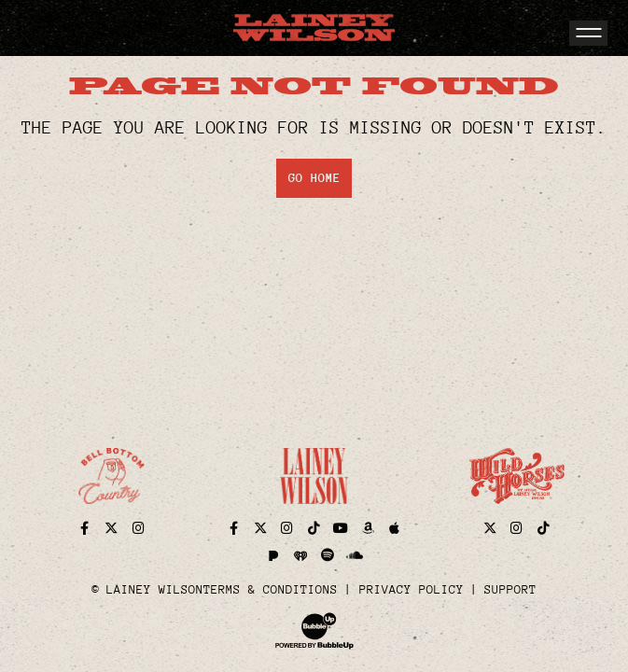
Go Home (314, 178)
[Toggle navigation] (588, 33)
